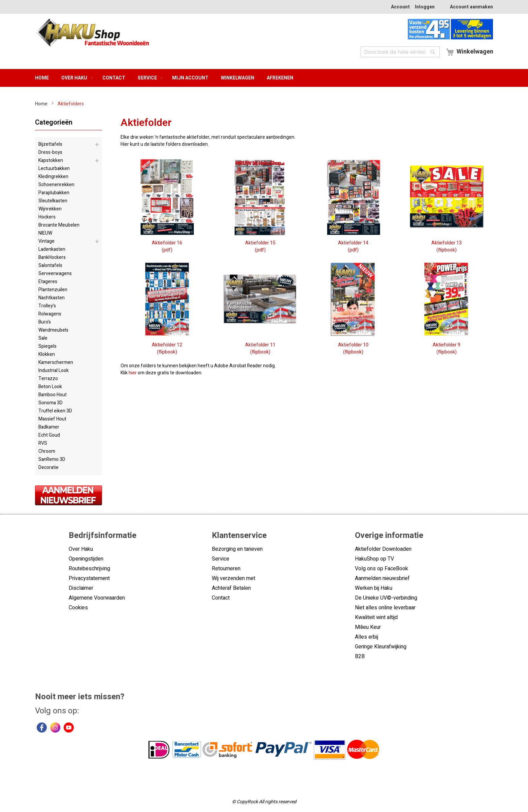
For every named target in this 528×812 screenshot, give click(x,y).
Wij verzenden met (234, 578)
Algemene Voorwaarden (97, 598)
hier (133, 373)
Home (42, 104)
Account (400, 7)
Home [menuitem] (42, 78)
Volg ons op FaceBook (382, 569)
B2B (360, 656)
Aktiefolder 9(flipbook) (446, 345)
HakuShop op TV (374, 559)
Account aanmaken (471, 7)
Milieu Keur (368, 627)
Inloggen (425, 7)
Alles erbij (367, 637)
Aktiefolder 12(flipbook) (167, 345)
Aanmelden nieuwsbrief (382, 578)
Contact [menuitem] (114, 78)
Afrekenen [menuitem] (280, 78)
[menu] (264, 78)
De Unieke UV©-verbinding (386, 598)
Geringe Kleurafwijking (381, 647)
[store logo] (92, 34)
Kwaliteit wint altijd (376, 617)
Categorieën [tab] (54, 122)
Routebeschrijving (89, 569)
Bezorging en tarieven (237, 549)
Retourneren (226, 569)
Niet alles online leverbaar (385, 608)
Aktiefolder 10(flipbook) (353, 345)
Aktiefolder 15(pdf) (260, 243)
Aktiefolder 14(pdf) (353, 243)
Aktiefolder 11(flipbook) (260, 345)
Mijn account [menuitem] (190, 78)
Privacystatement (89, 578)
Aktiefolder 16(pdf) (167, 243)
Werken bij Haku (374, 588)
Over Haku (81, 549)
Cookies (78, 608)
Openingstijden (86, 559)
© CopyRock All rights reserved (264, 802)
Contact (221, 598)
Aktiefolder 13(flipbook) (446, 243)
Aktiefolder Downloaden (383, 549)
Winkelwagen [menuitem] (238, 78)
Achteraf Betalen (231, 588)
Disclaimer (81, 588)
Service (221, 559)
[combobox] (400, 52)
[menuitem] (76, 78)
